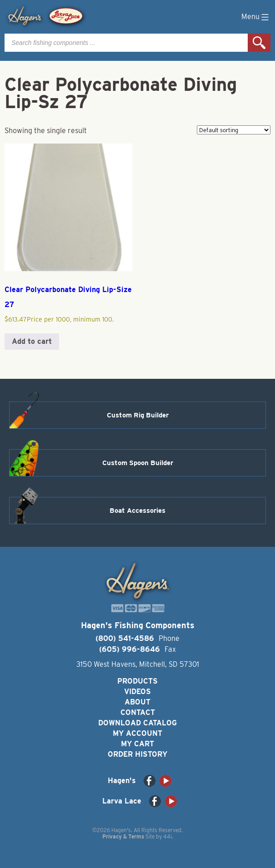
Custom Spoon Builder (138, 463)
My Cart (137, 744)
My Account (137, 733)
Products (137, 681)
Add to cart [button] (32, 341)
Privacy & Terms (123, 836)
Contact (138, 712)
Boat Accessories (137, 511)
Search (259, 43)
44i (167, 836)
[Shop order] (234, 130)
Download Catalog (137, 723)
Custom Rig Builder (138, 415)
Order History (137, 754)
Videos (137, 692)
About (137, 702)
